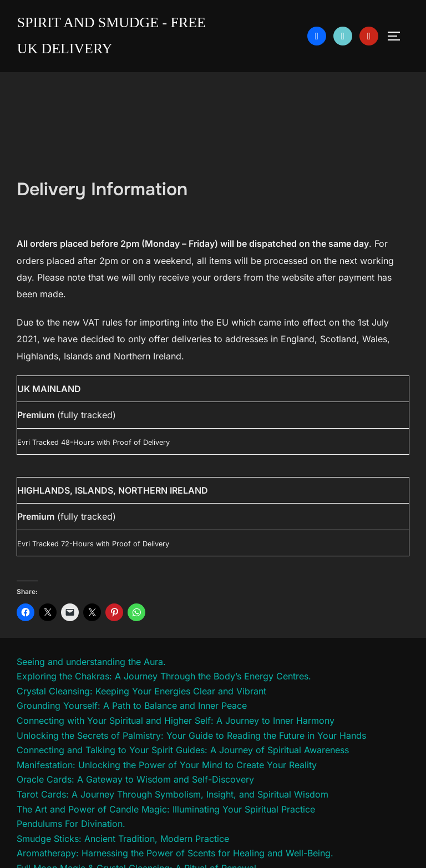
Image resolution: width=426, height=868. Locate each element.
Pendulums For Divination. (71, 824)
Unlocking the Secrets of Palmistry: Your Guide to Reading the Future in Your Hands (191, 735)
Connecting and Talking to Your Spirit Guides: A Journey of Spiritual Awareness (183, 750)
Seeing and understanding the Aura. (91, 662)
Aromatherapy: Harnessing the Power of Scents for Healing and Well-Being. (175, 853)
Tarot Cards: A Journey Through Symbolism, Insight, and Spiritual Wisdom (173, 794)
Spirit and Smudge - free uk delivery (112, 35)
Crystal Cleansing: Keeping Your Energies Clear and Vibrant (141, 691)
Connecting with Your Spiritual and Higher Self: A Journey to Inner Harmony (176, 720)
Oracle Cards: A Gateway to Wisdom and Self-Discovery (135, 779)
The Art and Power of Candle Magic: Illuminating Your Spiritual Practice (166, 809)
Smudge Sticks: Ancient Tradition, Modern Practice (123, 839)
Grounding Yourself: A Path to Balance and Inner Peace (132, 705)
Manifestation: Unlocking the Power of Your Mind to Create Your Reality (167, 765)
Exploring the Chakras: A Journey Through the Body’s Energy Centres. (164, 676)
